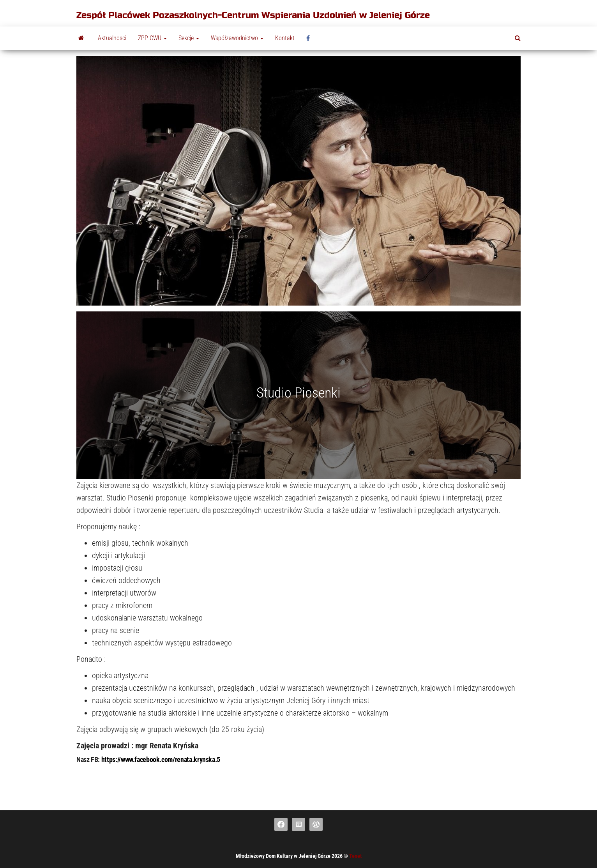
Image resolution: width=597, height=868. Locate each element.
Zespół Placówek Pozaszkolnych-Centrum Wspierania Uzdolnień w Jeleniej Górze (253, 15)
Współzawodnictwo (237, 38)
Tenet (355, 856)
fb (310, 38)
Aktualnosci (112, 38)
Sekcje (189, 38)
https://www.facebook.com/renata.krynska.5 (161, 759)
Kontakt (285, 38)
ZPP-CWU (152, 38)
